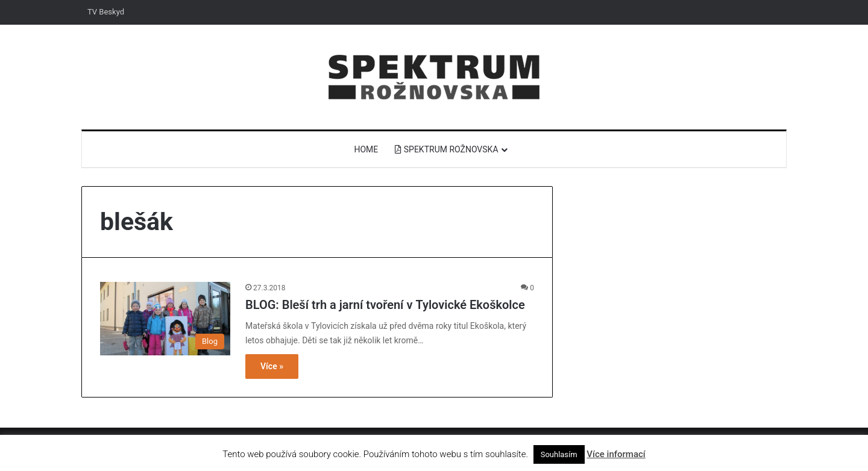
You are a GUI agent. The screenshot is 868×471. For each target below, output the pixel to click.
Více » (272, 366)
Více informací (616, 454)
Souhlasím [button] (559, 454)
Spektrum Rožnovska (446, 149)
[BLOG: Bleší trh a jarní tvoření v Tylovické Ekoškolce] (165, 319)
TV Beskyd (106, 12)
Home (366, 149)
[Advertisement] (675, 270)
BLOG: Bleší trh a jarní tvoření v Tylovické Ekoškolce (385, 305)
